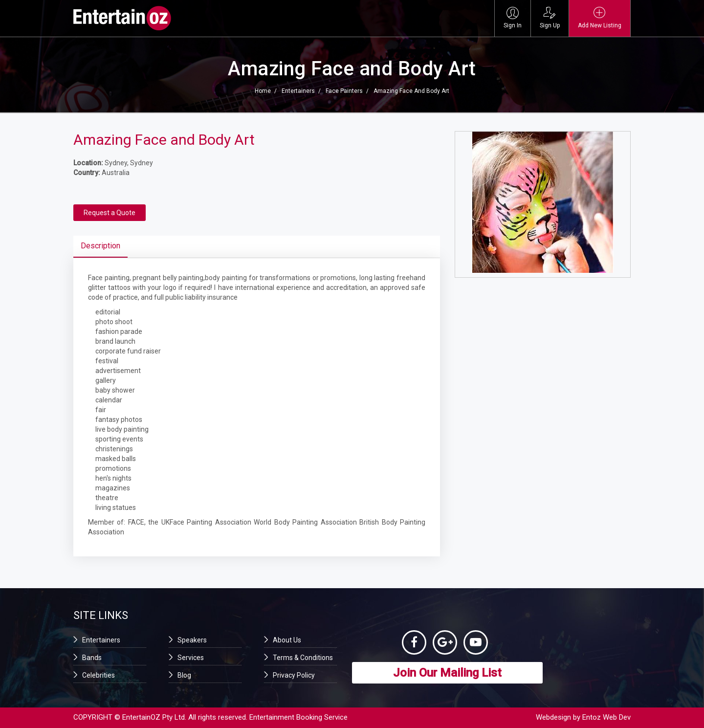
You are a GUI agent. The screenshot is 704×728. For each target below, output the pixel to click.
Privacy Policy (294, 675)
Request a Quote (110, 213)
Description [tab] (100, 246)
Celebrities (99, 675)
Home (263, 91)
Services (191, 658)
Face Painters (344, 91)
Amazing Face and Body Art (411, 91)
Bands (92, 658)
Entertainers (298, 91)
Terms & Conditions (303, 658)
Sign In (513, 18)
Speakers (192, 640)
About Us (287, 640)
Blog (184, 675)
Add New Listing (600, 18)
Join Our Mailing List (447, 673)
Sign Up (550, 18)
